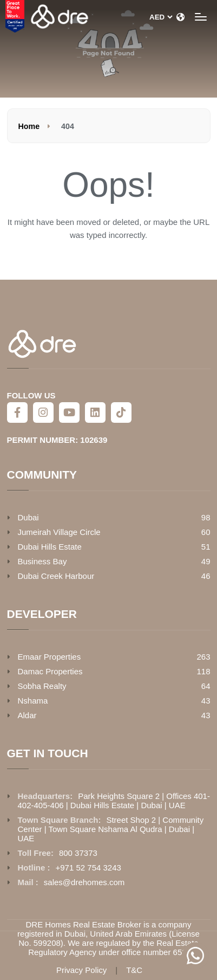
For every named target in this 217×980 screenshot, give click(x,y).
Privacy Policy (81, 970)
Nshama (33, 701)
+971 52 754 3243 (88, 868)
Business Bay (42, 561)
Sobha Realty (42, 686)
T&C (134, 970)
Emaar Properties (50, 657)
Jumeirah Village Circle (59, 532)
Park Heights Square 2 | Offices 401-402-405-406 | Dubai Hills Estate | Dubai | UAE (114, 801)
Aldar (27, 715)
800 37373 (78, 853)
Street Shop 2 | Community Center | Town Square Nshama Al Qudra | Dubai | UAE (111, 829)
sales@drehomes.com (84, 882)
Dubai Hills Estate (50, 547)
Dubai (28, 517)
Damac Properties (50, 671)
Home (29, 126)
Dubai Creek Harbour (56, 576)
